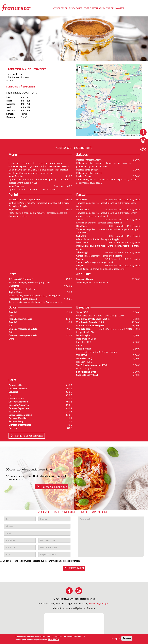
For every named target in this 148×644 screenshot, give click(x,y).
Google (138, 135)
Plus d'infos (54, 639)
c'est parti (77, 568)
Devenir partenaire (93, 8)
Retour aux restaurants (29, 436)
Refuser (127, 638)
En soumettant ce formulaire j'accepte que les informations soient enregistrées (40, 561)
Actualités (109, 8)
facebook (69, 591)
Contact (120, 8)
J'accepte (115, 638)
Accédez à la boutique (54, 487)
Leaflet (124, 135)
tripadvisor (143, 149)
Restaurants (76, 8)
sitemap (91, 608)
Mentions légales (74, 608)
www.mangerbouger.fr (100, 603)
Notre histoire (60, 8)
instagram (79, 591)
